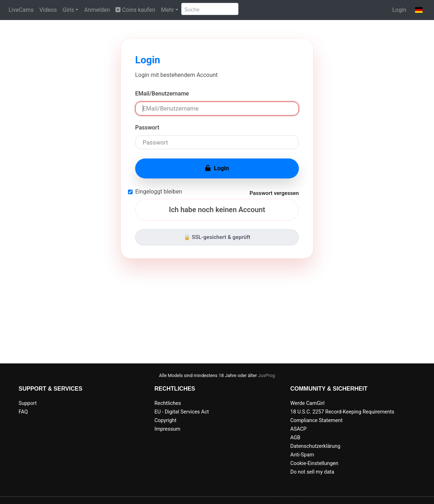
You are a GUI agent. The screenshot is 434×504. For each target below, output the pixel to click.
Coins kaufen (135, 10)
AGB (295, 438)
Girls (68, 10)
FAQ (23, 412)
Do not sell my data (312, 472)
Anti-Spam (302, 455)
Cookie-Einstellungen (314, 463)
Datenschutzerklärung (315, 446)
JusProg (267, 375)
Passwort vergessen (274, 193)
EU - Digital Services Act (182, 412)
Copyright (165, 420)
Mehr (167, 10)
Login (399, 10)
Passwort (147, 128)
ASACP (299, 429)
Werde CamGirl (307, 403)
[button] (419, 10)
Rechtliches (168, 403)
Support (28, 403)
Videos (48, 10)
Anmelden (97, 10)
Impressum (167, 429)
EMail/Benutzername (162, 94)
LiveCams (21, 10)
